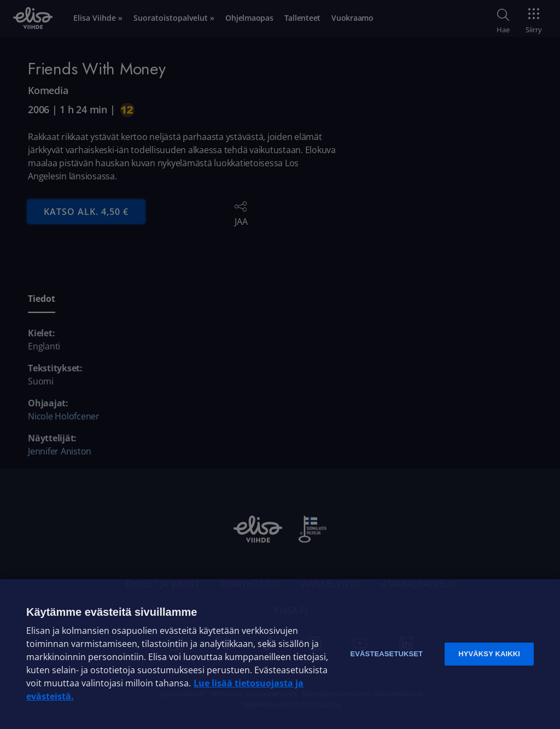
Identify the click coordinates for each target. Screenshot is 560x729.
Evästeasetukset (386, 654)
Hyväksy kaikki (489, 654)
